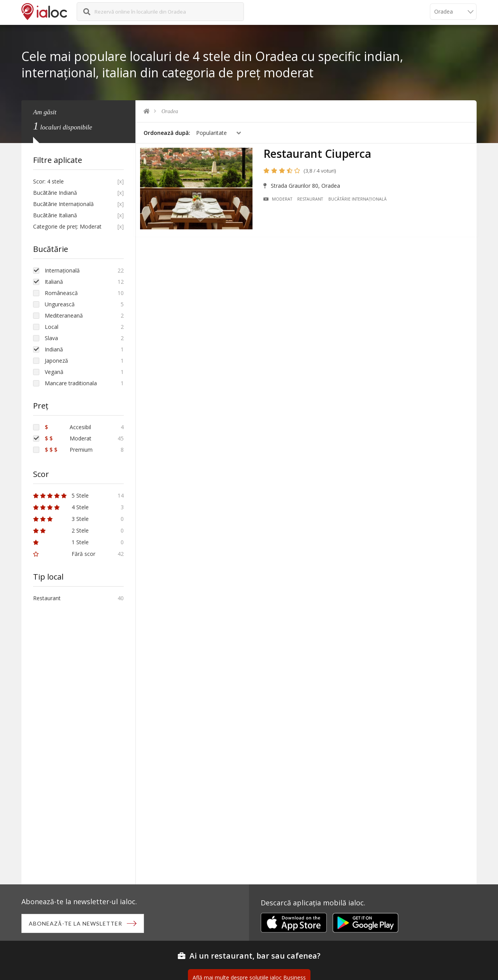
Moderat (280, 201)
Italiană (54, 282)
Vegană (54, 372)
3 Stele (61, 519)
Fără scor (64, 554)
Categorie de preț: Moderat (67, 226)
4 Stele (61, 507)
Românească (61, 293)
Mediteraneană (64, 315)
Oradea (170, 111)
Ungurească (60, 304)
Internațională (62, 270)
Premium (69, 450)
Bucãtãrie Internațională (359, 201)
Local (52, 327)
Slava (51, 338)
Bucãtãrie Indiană (55, 193)
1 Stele (61, 542)
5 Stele (61, 495)
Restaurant (312, 201)
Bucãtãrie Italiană (55, 215)
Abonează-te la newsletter (76, 924)
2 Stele (61, 530)
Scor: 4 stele (48, 181)
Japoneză (56, 361)
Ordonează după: (167, 133)
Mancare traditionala (71, 383)
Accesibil (68, 427)
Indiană (54, 349)
